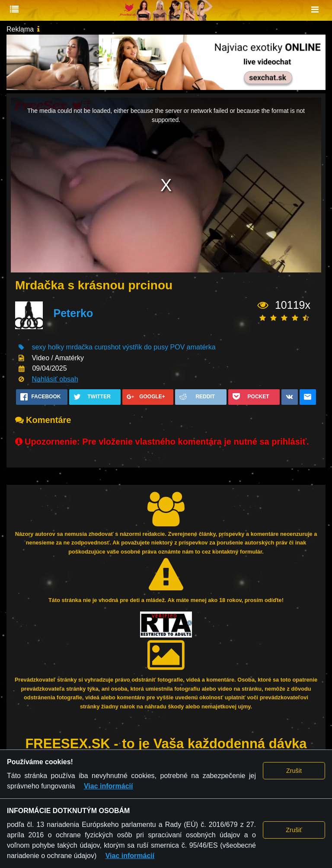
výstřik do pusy (145, 347)
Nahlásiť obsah (55, 379)
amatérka (201, 347)
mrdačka (79, 347)
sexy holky (48, 347)
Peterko (73, 313)
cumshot (107, 347)
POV (178, 347)
